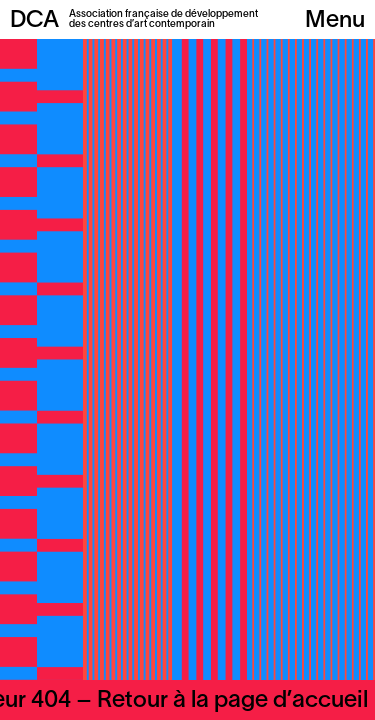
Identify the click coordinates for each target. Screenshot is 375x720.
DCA (34, 21)
